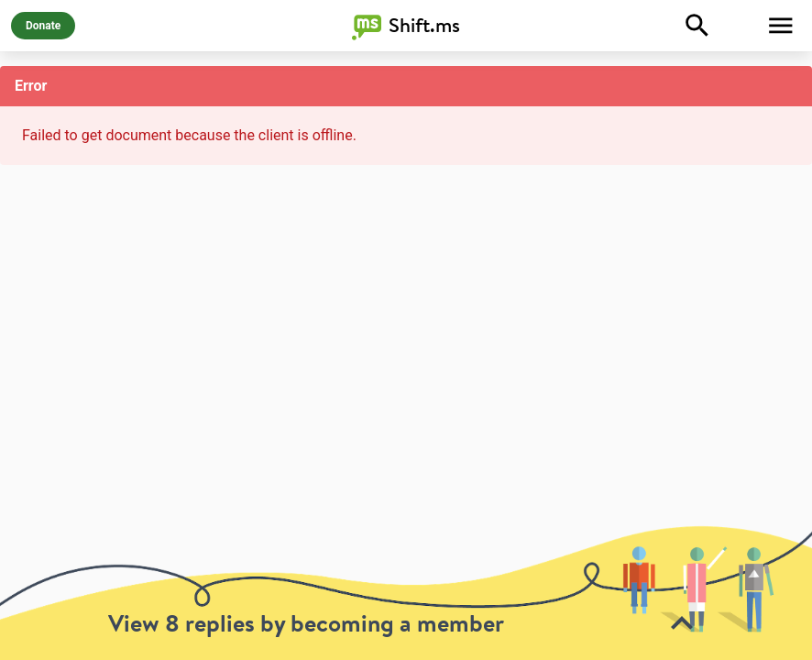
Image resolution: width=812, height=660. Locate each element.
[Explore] (697, 26)
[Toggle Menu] (781, 26)
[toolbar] (406, 593)
